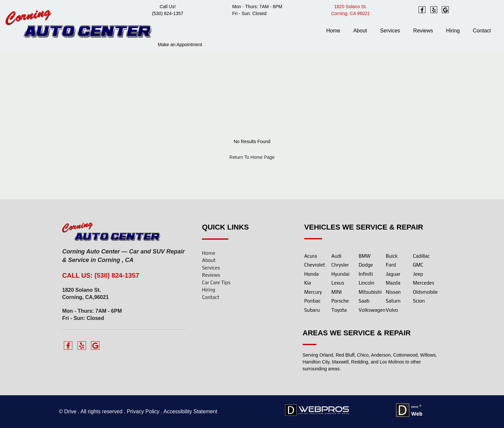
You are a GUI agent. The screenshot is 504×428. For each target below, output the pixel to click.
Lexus (338, 283)
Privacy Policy (143, 411)
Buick (392, 256)
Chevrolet (315, 265)
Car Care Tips (216, 282)
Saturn (393, 301)
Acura (311, 256)
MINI (337, 292)
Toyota (339, 310)
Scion (419, 301)
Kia (308, 283)
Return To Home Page (252, 157)
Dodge (366, 265)
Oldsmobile (425, 292)
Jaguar (393, 274)
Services (390, 31)
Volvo (392, 310)
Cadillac (421, 256)
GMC (418, 265)
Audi (337, 256)
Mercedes (424, 283)
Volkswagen (372, 310)
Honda (312, 274)
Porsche (340, 301)
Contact (482, 31)
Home (333, 31)
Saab (364, 301)
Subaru (312, 310)
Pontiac (313, 301)
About (360, 31)
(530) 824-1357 (168, 13)
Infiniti (366, 274)
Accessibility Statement (190, 411)
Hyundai (341, 274)
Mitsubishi (370, 292)
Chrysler (340, 265)
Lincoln (367, 283)
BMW (365, 256)
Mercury (313, 292)
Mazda (393, 283)
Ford (391, 265)
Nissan (393, 292)
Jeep (418, 274)
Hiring (453, 31)
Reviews (423, 31)
